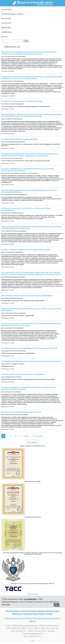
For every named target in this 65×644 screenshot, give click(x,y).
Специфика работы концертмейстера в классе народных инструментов (29, 348)
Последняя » (38, 436)
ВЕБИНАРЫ (6, 28)
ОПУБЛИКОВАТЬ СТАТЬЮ (12, 14)
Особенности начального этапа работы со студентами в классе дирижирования (26, 209)
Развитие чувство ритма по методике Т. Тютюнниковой (23, 374)
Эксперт (49, 614)
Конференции (52, 611)
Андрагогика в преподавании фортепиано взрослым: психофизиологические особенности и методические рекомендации (32, 77)
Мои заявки (32, 442)
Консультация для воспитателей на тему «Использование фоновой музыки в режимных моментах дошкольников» (32, 324)
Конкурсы (41, 611)
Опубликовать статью (16, 611)
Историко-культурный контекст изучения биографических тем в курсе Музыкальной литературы (29, 191)
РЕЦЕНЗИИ (6, 19)
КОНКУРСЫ (6, 23)
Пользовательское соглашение (18, 618)
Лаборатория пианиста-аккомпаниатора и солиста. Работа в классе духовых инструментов (31, 309)
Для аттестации (33, 594)
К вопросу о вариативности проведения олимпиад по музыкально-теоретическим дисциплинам (28, 169)
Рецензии (31, 611)
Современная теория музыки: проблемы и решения (22, 101)
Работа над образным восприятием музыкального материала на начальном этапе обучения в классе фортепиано (31, 227)
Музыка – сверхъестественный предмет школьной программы (26, 250)
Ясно (57, 605)
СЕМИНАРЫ (7, 32)
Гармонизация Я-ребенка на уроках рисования (20, 139)
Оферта (33, 621)
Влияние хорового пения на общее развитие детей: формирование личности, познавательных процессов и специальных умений (32, 115)
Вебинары (17, 614)
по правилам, (30, 599)
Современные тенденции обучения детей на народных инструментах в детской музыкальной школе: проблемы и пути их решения (29, 155)
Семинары (27, 614)
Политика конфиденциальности (46, 618)
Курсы (36, 614)
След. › (26, 436)
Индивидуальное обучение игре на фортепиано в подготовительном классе (31, 361)
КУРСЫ (4, 37)
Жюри (42, 614)
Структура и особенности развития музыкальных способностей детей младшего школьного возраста (29, 388)
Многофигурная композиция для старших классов (21, 412)
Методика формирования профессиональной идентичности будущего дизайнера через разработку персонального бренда (29, 53)
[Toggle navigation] (12, 47)
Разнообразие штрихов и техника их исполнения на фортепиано (27, 295)
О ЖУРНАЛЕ (7, 10)
